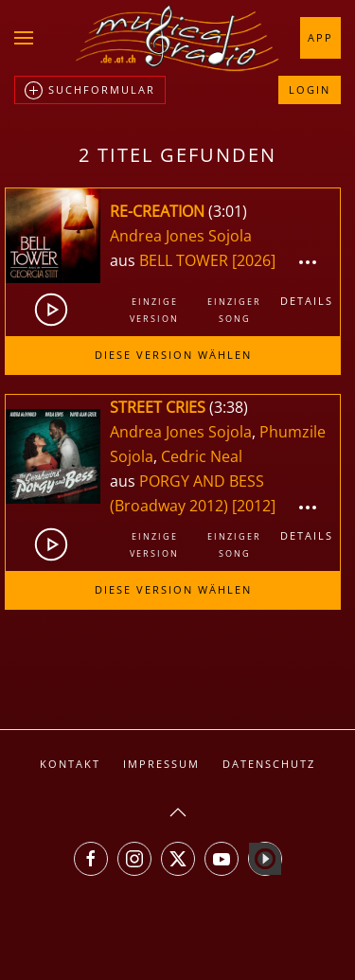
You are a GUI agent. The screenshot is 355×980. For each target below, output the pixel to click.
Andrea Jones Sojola (181, 236)
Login (310, 89)
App (320, 37)
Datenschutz (269, 764)
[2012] (254, 506)
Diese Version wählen (173, 355)
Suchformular (90, 91)
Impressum (161, 764)
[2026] (254, 260)
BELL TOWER (186, 260)
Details (307, 301)
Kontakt (70, 764)
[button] (24, 38)
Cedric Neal (202, 456)
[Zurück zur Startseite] (178, 38)
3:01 (228, 211)
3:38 (229, 407)
